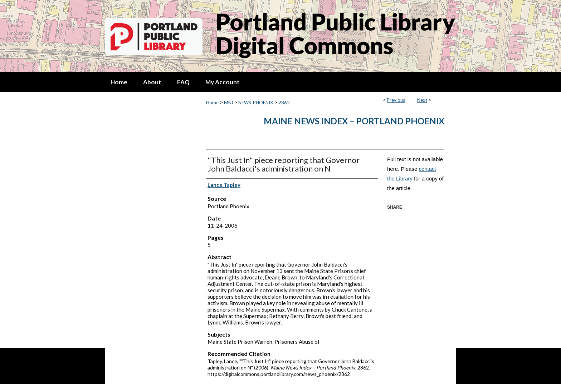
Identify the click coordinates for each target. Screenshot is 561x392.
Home (212, 103)
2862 (284, 103)
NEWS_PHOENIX (256, 103)
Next (422, 100)
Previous (396, 100)
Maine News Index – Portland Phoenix (354, 121)
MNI (228, 103)
